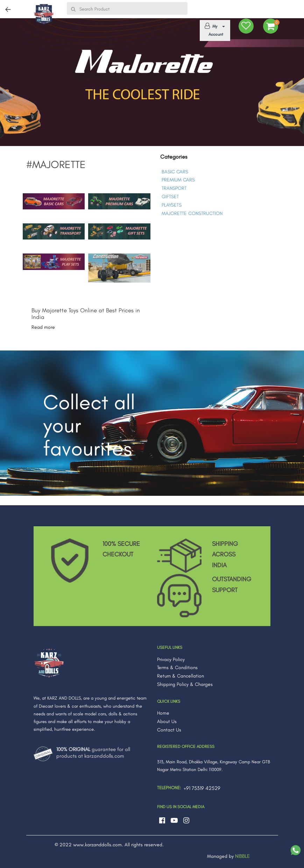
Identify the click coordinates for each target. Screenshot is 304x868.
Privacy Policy (171, 659)
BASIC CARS (175, 172)
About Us (167, 721)
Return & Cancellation (181, 676)
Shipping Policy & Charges (185, 684)
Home (163, 713)
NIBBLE (242, 856)
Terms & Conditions (177, 668)
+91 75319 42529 (202, 788)
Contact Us (169, 730)
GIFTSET (170, 197)
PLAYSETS (172, 205)
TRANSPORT (174, 188)
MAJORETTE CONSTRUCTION (192, 213)
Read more (43, 327)
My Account (214, 30)
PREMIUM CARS (178, 180)
